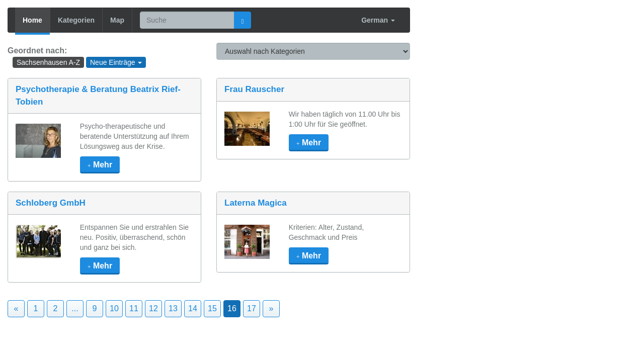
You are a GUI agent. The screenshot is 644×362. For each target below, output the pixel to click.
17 (252, 308)
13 (173, 308)
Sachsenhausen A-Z (48, 62)
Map (117, 20)
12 (153, 308)
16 (232, 308)
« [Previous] (16, 308)
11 (134, 308)
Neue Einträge (116, 62)
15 (212, 308)
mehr (100, 165)
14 (193, 308)
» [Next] (271, 308)
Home (32, 20)
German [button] (378, 20)
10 (114, 308)
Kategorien (76, 20)
